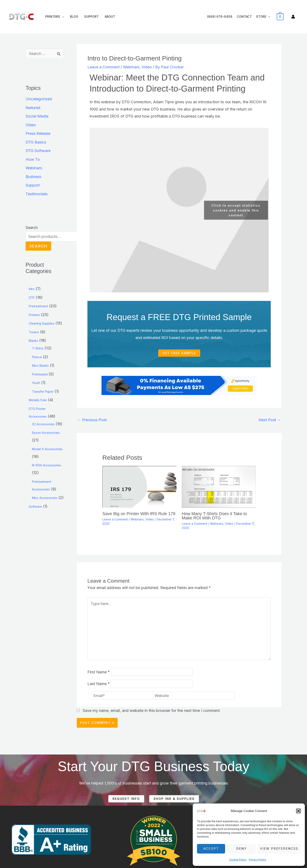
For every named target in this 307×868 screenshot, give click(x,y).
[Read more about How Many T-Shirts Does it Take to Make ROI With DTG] (219, 486)
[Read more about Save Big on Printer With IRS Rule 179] (139, 486)
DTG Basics (36, 142)
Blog (74, 17)
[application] (62, 17)
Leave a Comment (104, 67)
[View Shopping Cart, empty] (280, 17)
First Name (99, 672)
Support (91, 17)
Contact (244, 17)
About (110, 17)
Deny (241, 849)
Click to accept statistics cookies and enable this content (236, 210)
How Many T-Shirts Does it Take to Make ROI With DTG (214, 516)
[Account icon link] (293, 17)
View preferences (279, 849)
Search (32, 228)
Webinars (34, 168)
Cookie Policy (238, 860)
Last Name (99, 684)
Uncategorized (39, 99)
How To (33, 159)
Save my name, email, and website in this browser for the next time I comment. (152, 711)
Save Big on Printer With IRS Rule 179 (139, 514)
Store (263, 17)
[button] (298, 811)
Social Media (37, 116)
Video (31, 125)
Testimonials (37, 194)
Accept (211, 849)
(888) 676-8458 (220, 17)
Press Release (38, 133)
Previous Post (92, 420)
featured (33, 108)
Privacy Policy (258, 860)
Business (33, 177)
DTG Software (38, 151)
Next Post (270, 420)
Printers (55, 17)
